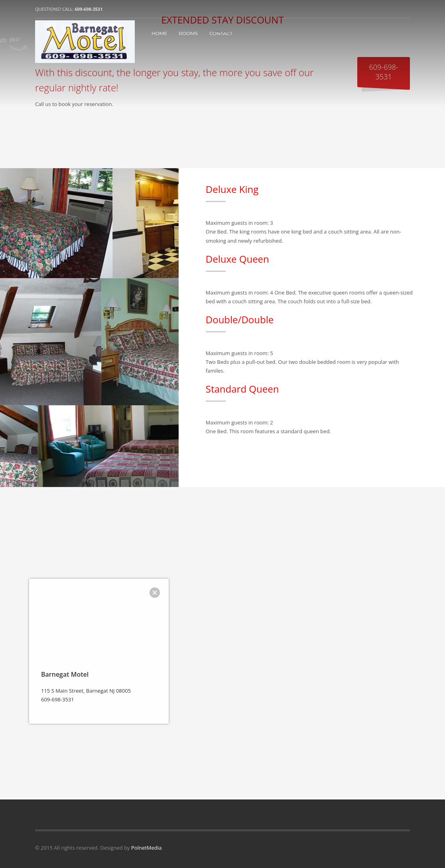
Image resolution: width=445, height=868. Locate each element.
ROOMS (188, 33)
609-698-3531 (89, 9)
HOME (159, 33)
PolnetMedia (146, 848)
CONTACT (221, 33)
